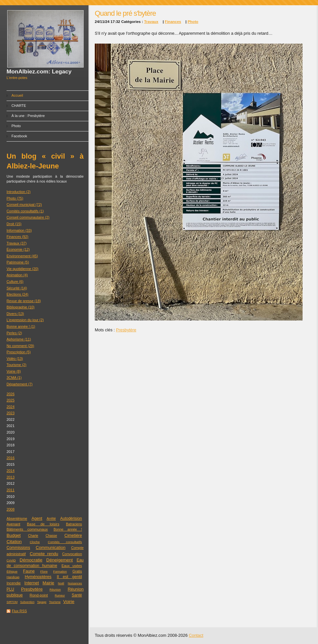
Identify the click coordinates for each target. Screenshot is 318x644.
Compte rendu (44, 554)
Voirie (69, 602)
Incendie (14, 583)
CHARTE (19, 106)
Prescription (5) (19, 352)
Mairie (49, 583)
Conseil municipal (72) (24, 205)
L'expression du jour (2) (25, 320)
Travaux (151, 22)
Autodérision (71, 518)
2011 (10, 490)
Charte (33, 536)
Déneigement (60, 560)
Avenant (13, 524)
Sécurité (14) (17, 288)
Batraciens (74, 524)
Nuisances (75, 583)
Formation (60, 572)
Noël (61, 583)
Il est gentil (69, 577)
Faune (29, 571)
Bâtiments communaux (27, 529)
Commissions (18, 548)
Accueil (17, 95)
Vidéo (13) (15, 359)
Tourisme (55, 602)
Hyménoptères (38, 577)
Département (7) (20, 384)
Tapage (42, 602)
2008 (10, 509)
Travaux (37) (17, 243)
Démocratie (31, 560)
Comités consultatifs (65, 542)
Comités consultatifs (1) (25, 211)
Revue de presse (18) (24, 301)
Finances (173, 22)
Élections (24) (18, 294)
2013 (10, 477)
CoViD (11, 560)
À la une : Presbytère (28, 116)
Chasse (51, 536)
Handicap (13, 577)
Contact (196, 635)
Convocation (72, 554)
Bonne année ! (68, 529)
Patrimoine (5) (18, 262)
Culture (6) (15, 282)
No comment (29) (20, 346)
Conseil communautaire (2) (28, 217)
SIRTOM (12, 602)
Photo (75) (15, 198)
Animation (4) (17, 275)
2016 (10, 458)
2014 (10, 471)
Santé (77, 595)
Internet (31, 583)
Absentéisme (17, 518)
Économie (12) (18, 249)
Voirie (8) (14, 371)
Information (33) (19, 230)
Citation (14, 542)
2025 (10, 400)
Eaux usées (72, 566)
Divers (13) (15, 314)
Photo (16, 126)
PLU (10, 589)
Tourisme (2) (16, 365)
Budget (14, 535)
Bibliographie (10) (20, 307)
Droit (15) (14, 224)
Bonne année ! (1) (21, 326)
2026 (10, 394)
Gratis (77, 571)
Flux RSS (19, 611)
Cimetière (73, 536)
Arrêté (51, 519)
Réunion (55, 590)
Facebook (19, 136)
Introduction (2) (19, 192)
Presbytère (32, 589)
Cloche (35, 542)
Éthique (12, 571)
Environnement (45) (22, 256)
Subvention (27, 602)
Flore (44, 571)
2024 (10, 407)
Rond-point (39, 595)
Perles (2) (14, 333)
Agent (37, 518)
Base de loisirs (43, 524)
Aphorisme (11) (19, 339)
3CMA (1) (14, 378)
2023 (10, 413)
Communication (51, 547)
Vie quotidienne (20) (22, 269)
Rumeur (60, 595)
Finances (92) (18, 237)
